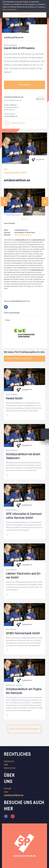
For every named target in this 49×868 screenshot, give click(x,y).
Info (6, 169)
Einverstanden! (25, 15)
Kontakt (8, 789)
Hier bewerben (25, 85)
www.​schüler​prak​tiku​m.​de (13, 100)
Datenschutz (10, 768)
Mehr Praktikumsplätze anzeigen (24, 729)
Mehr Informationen (10, 10)
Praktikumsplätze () (15, 173)
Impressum (9, 761)
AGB (6, 765)
